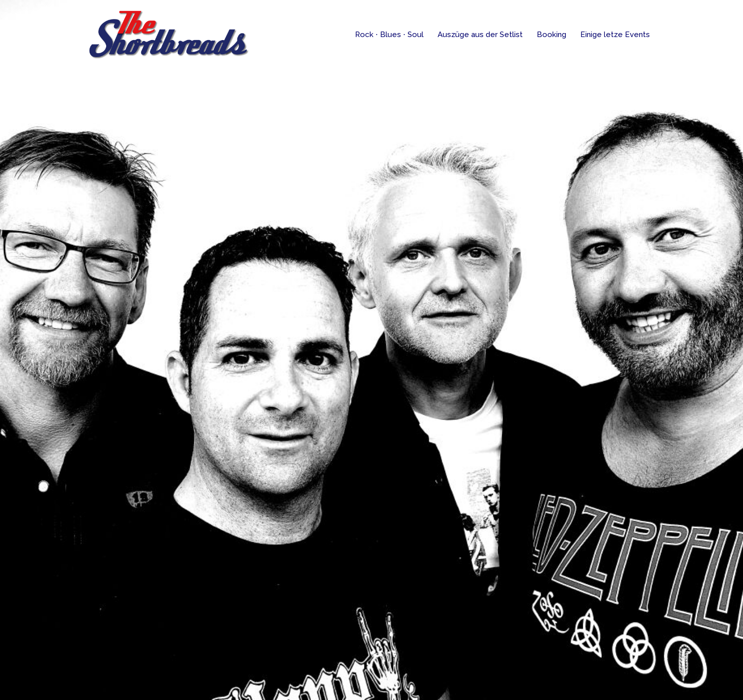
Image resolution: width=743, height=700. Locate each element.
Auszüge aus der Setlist (480, 35)
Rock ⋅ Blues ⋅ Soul (389, 35)
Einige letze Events (615, 35)
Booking (551, 35)
